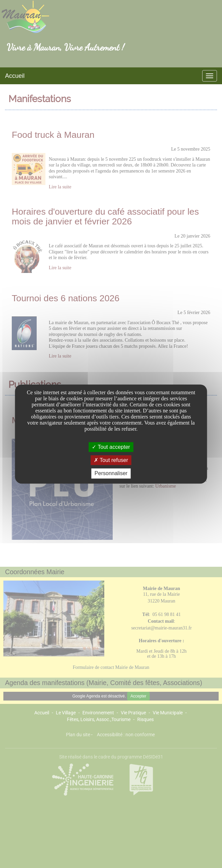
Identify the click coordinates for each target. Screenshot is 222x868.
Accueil (15, 76)
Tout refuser (111, 460)
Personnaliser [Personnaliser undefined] (111, 474)
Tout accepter (111, 447)
